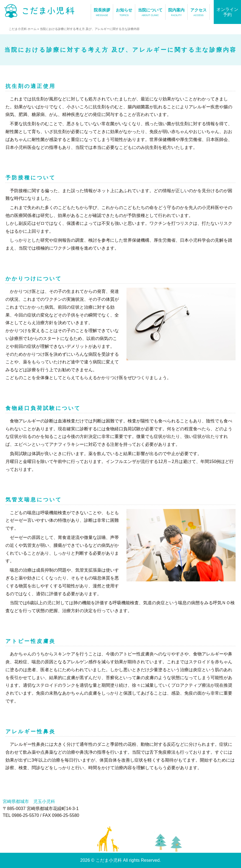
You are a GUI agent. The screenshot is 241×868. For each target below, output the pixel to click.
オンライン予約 (227, 12)
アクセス (198, 12)
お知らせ (124, 12)
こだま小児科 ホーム (23, 29)
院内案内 (176, 12)
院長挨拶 (102, 12)
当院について (150, 12)
